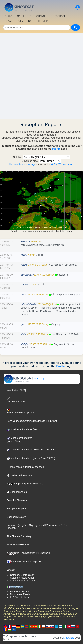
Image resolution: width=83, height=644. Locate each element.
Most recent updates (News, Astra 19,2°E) (31, 458)
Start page (25, 379)
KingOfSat (69, 638)
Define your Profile (17, 400)
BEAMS (9, 21)
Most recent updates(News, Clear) (20, 440)
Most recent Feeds (20, 594)
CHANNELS (43, 16)
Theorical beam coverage (22, 164)
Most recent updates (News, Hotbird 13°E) (31, 450)
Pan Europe (68, 164)
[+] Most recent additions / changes (25, 467)
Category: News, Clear (22, 578)
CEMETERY (25, 21)
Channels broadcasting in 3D (24, 562)
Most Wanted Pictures (18, 545)
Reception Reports (17, 509)
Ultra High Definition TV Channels (28, 553)
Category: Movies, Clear (23, 581)
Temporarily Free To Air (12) (25, 484)
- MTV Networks (49, 525)
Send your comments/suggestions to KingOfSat (32, 421)
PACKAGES (61, 16)
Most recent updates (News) (24, 429)
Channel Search (17, 492)
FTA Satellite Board (20, 597)
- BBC (62, 525)
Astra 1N (56, 164)
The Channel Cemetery (19, 536)
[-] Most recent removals (20, 475)
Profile (56, 149)
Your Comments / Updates (21, 411)
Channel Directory (16, 517)
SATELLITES (24, 16)
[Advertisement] (41, 76)
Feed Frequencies (20, 592)
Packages (12, 525)
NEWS (8, 16)
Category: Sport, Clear (22, 575)
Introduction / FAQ (16, 390)
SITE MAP (42, 21)
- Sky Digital (34, 525)
